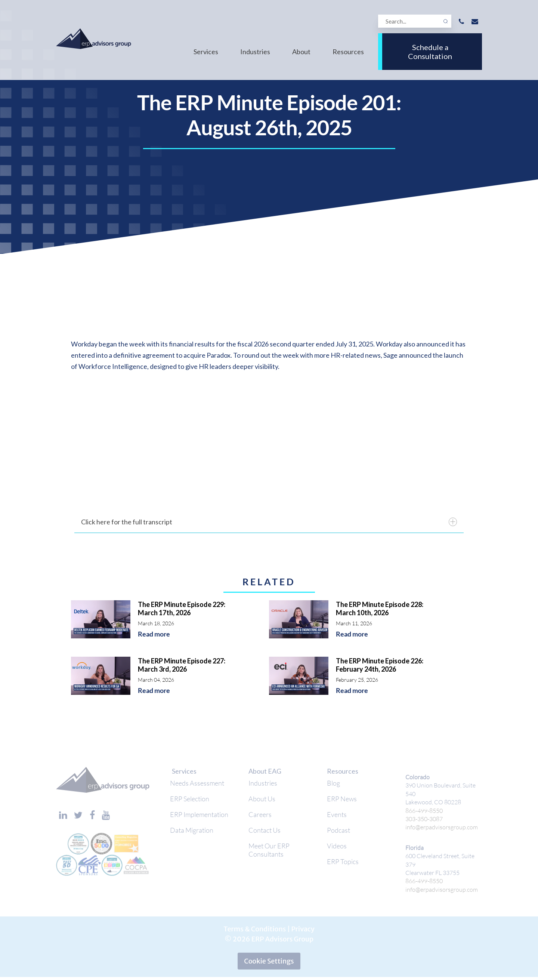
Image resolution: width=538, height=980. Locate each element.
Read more (154, 634)
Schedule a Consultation (430, 52)
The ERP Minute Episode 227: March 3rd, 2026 (182, 665)
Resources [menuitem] (348, 52)
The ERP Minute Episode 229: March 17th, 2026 (182, 608)
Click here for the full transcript (269, 522)
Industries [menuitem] (255, 52)
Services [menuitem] (206, 52)
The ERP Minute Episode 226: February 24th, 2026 (380, 665)
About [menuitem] (301, 52)
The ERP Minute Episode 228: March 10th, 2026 (380, 608)
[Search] (415, 21)
